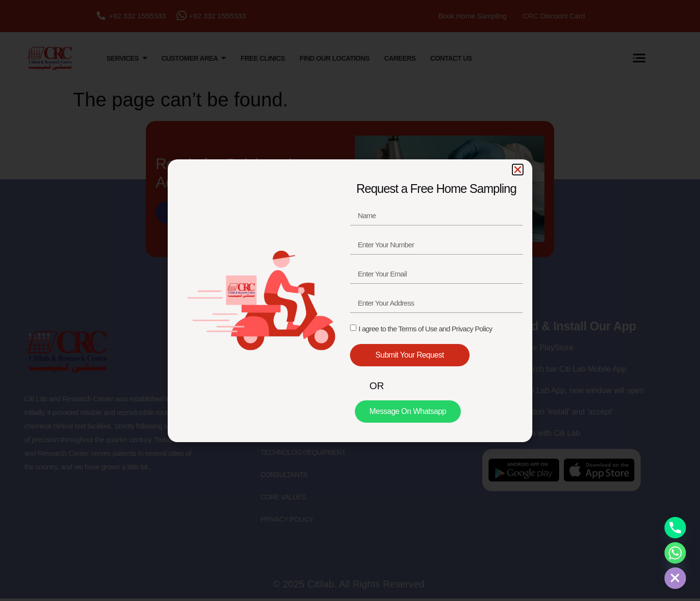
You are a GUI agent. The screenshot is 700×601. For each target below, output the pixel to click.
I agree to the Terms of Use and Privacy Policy (425, 329)
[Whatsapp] (675, 553)
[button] (518, 170)
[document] (350, 300)
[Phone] (675, 528)
